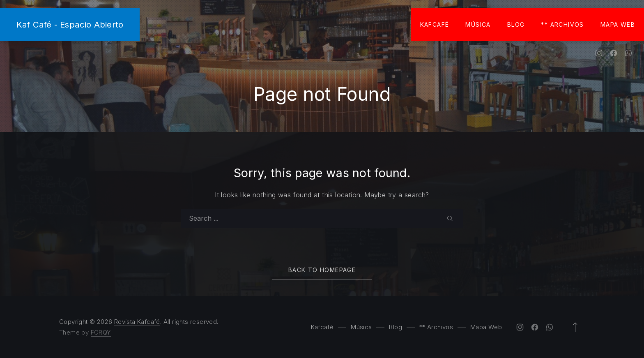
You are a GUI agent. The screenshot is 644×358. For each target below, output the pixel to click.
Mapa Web (618, 24)
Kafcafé (435, 24)
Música (478, 24)
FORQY (101, 332)
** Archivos (562, 24)
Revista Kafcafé (137, 322)
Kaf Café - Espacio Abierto (70, 24)
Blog (516, 24)
